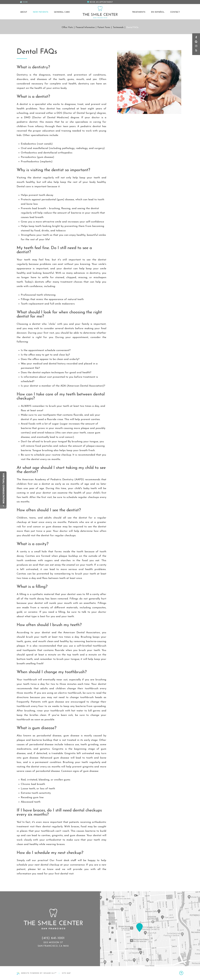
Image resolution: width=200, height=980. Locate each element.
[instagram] (196, 48)
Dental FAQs (132, 28)
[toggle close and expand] (4, 507)
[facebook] (196, 39)
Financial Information (85, 28)
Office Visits (67, 28)
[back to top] (181, 973)
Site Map (66, 973)
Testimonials (118, 28)
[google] (196, 44)
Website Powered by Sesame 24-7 (37, 973)
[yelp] (196, 53)
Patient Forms (104, 28)
